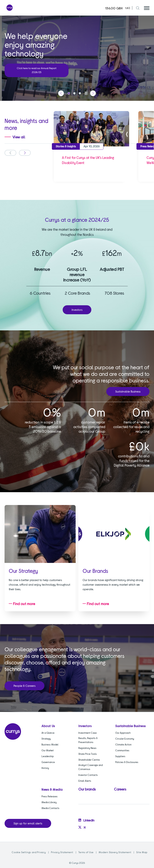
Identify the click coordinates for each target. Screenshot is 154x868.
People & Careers (24, 686)
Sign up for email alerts (28, 823)
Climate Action (123, 744)
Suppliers (120, 756)
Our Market (48, 750)
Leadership (48, 756)
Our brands (87, 789)
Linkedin (86, 820)
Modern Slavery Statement (115, 852)
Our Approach (123, 733)
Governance (48, 762)
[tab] (69, 93)
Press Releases (50, 796)
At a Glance (48, 733)
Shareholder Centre (89, 760)
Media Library (49, 802)
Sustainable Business (128, 391)
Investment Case (88, 733)
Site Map (142, 852)
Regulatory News (87, 748)
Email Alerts (85, 781)
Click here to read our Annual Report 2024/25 (37, 70)
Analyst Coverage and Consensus (91, 767)
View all (19, 137)
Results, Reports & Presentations (88, 740)
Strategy (46, 739)
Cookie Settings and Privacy (29, 852)
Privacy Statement (62, 852)
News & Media (52, 789)
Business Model (50, 744)
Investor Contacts (88, 775)
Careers (120, 789)
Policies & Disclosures (127, 762)
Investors (77, 310)
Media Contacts (50, 808)
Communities (122, 750)
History (45, 768)
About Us (48, 726)
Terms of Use (86, 852)
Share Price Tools (88, 754)
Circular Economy (125, 739)
